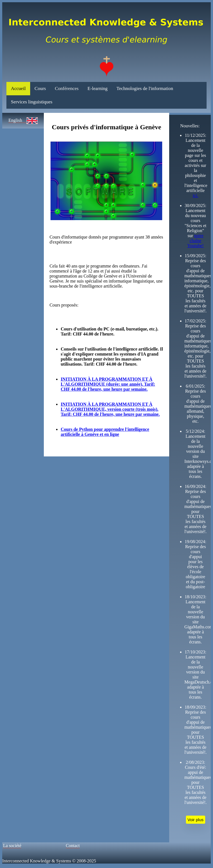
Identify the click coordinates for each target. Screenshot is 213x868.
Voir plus (196, 820)
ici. (195, 195)
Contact (73, 846)
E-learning (97, 88)
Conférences (67, 88)
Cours (40, 88)
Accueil (18, 88)
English (17, 120)
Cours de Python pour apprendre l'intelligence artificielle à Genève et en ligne (105, 432)
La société (12, 846)
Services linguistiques (32, 102)
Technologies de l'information (145, 88)
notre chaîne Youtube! (196, 241)
